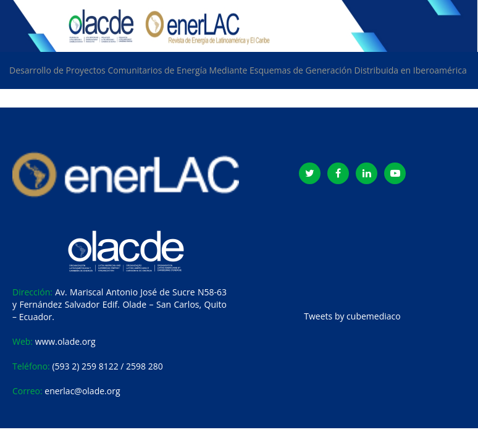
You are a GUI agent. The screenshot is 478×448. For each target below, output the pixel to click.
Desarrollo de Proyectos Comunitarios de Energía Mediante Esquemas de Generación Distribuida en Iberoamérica (238, 70)
